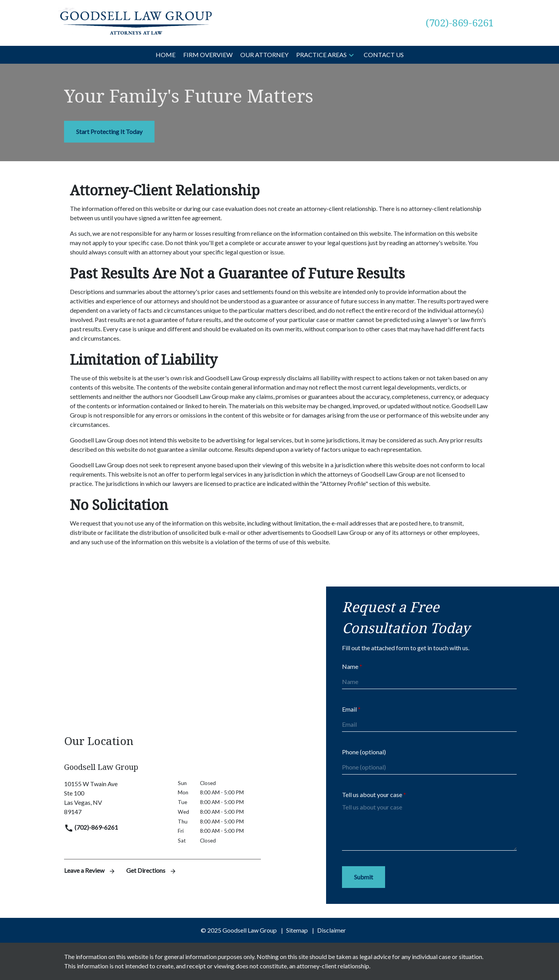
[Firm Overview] (208, 55)
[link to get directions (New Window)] (115, 798)
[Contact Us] (384, 55)
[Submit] (364, 877)
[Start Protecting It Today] (109, 132)
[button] (351, 55)
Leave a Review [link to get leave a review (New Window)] (90, 870)
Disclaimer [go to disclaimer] (332, 930)
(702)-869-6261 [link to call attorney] (91, 827)
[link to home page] (136, 22)
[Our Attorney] (264, 55)
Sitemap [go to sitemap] (297, 930)
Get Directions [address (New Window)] (151, 870)
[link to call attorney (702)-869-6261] (460, 23)
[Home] (166, 55)
